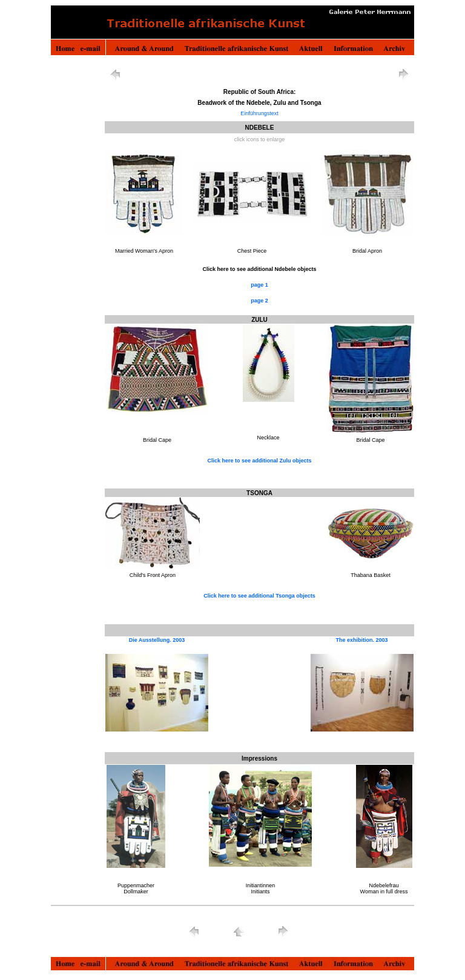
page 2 (259, 301)
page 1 (259, 285)
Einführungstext (259, 113)
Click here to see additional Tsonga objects (259, 596)
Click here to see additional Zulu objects (259, 461)
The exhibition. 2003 (361, 640)
